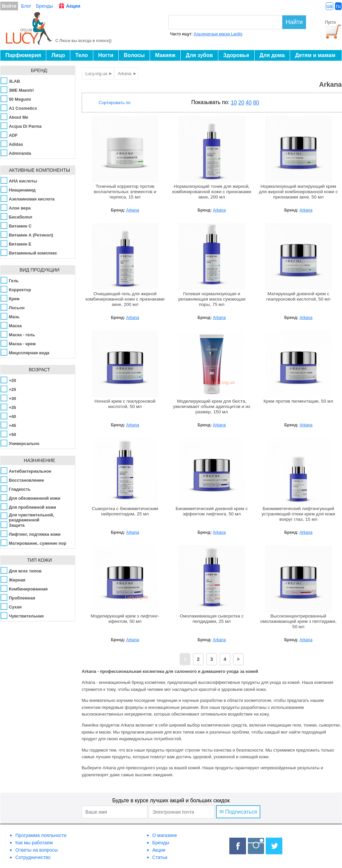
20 (241, 103)
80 (256, 103)
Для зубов (199, 55)
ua (330, 6)
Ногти (106, 55)
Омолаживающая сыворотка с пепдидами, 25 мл (212, 619)
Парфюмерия (23, 55)
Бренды (44, 6)
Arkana (132, 210)
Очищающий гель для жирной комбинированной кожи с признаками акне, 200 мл (125, 299)
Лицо (58, 55)
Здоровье (236, 55)
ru (338, 6)
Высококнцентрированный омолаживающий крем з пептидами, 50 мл (298, 621)
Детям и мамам (315, 55)
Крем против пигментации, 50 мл (298, 401)
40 (249, 103)
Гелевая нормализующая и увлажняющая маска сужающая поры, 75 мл (212, 299)
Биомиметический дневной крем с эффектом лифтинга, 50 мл (212, 511)
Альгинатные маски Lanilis (218, 34)
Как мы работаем (34, 843)
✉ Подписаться (238, 812)
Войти (9, 6)
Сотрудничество (33, 857)
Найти (294, 22)
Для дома (272, 55)
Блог (26, 6)
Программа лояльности (41, 835)
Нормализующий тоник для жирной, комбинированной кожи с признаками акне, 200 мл (211, 192)
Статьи (160, 857)
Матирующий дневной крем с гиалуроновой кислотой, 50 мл (298, 296)
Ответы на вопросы (36, 850)
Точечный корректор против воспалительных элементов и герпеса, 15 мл (125, 192)
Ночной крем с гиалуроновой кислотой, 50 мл (125, 404)
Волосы (134, 55)
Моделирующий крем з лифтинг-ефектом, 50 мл (125, 619)
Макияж (165, 55)
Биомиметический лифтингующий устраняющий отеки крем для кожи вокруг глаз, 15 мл (298, 514)
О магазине (165, 835)
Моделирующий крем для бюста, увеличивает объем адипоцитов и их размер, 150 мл (212, 406)
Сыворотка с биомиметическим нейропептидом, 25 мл (125, 511)
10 (234, 103)
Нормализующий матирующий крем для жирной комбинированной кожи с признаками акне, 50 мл (298, 192)
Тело (82, 55)
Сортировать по (115, 103)
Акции (73, 6)
